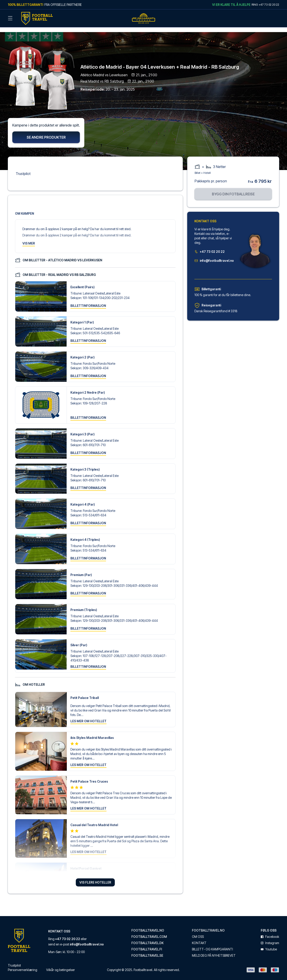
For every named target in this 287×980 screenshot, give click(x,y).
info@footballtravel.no (214, 255)
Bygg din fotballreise (233, 189)
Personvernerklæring (23, 965)
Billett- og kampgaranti (212, 944)
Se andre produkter (46, 132)
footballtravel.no (148, 925)
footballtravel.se (147, 950)
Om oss (198, 932)
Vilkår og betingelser (61, 965)
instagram (270, 938)
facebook (270, 932)
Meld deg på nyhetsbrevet (214, 950)
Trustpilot (23, 168)
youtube (269, 944)
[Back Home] (37, 18)
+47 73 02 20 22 (210, 246)
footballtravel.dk (148, 938)
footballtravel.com (149, 932)
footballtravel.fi (147, 944)
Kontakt (199, 938)
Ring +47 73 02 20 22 (265, 4)
